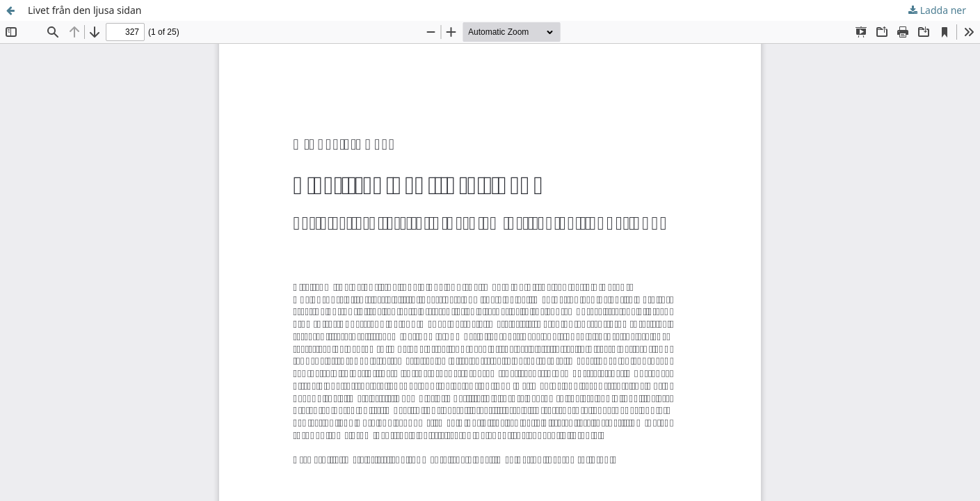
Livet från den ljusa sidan (85, 10)
